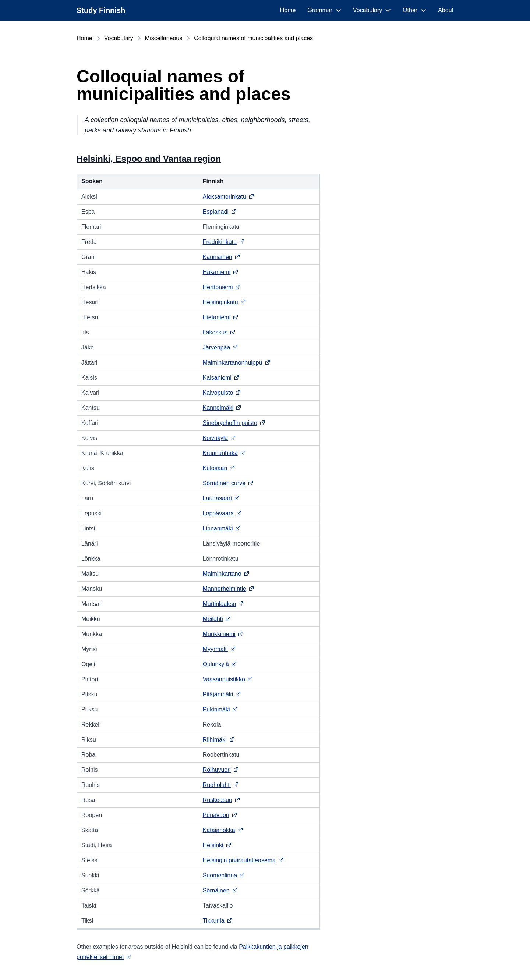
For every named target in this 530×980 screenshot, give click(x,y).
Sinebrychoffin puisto (234, 423)
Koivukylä (219, 438)
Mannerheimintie (229, 589)
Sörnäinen (220, 890)
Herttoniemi (222, 287)
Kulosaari (219, 468)
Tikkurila (218, 921)
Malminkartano (226, 574)
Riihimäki (219, 740)
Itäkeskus (219, 332)
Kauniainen (222, 257)
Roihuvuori (221, 770)
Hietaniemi (221, 317)
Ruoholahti (221, 785)
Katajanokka (223, 830)
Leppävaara (222, 513)
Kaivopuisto (222, 393)
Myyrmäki (219, 649)
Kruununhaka (224, 453)
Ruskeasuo (222, 800)
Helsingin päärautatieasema (243, 860)
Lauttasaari (221, 498)
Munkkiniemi (223, 634)
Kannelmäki (222, 408)
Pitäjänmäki (222, 694)
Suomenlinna (224, 875)
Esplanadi (220, 212)
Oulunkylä (220, 664)
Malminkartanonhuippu (237, 363)
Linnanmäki (222, 528)
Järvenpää (221, 347)
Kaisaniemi (221, 378)
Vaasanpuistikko (228, 679)
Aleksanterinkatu (229, 197)
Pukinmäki (220, 709)
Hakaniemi (221, 272)
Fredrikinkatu (224, 242)
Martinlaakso (224, 604)
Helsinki (217, 845)
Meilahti (217, 619)
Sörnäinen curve (228, 483)
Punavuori (220, 815)
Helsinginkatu (225, 302)
